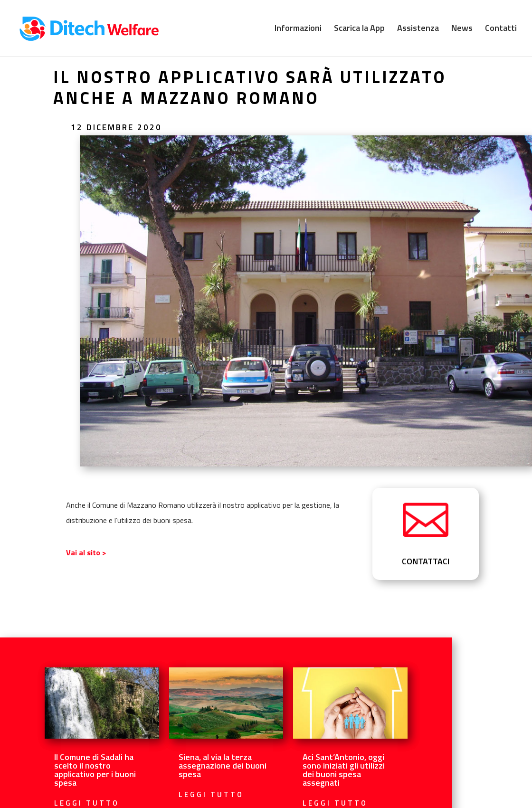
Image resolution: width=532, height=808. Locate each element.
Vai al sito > (86, 552)
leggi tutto (211, 794)
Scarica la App (359, 29)
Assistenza (418, 29)
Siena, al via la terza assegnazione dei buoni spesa (223, 765)
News (462, 29)
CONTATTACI (426, 561)
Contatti (501, 29)
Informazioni (298, 29)
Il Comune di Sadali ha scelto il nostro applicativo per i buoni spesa (95, 770)
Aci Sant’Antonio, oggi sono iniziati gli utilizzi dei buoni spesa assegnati (344, 770)
